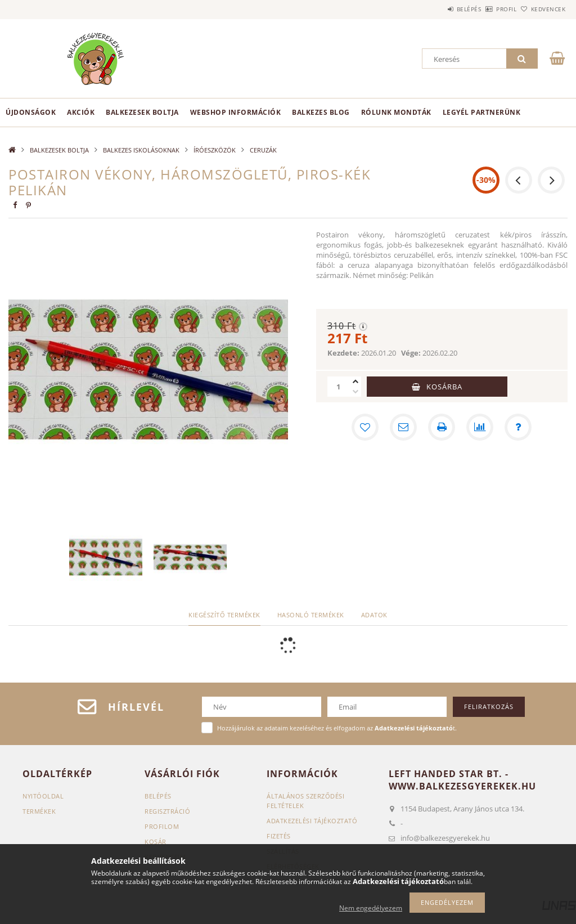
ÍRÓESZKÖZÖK (215, 150)
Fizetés (279, 836)
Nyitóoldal (43, 796)
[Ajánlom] (403, 427)
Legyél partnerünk (482, 112)
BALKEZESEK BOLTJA (142, 112)
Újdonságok (31, 112)
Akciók (81, 112)
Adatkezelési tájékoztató (312, 821)
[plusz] (355, 382)
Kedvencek (542, 9)
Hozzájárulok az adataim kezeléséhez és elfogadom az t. (337, 728)
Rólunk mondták (396, 112)
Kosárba (444, 387)
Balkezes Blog (321, 112)
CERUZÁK (263, 150)
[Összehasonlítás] (480, 427)
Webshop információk (236, 112)
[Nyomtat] (442, 427)
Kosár (156, 842)
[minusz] (355, 392)
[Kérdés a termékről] (518, 427)
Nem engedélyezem (371, 908)
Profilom (162, 826)
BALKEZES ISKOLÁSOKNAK (141, 150)
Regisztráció (167, 811)
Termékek (39, 811)
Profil (488, 9)
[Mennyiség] (339, 387)
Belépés (438, 9)
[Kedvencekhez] (365, 427)
